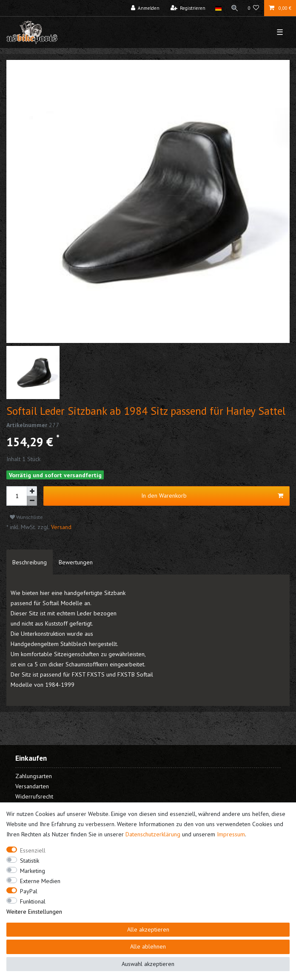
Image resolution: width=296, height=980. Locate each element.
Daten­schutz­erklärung (153, 834)
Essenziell (33, 850)
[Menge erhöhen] (32, 491)
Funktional (33, 901)
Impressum (231, 834)
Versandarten (32, 786)
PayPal (29, 891)
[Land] (218, 8)
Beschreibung (30, 562)
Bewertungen (76, 562)
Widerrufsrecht (34, 796)
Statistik (30, 861)
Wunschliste (26, 517)
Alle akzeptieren (148, 929)
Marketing (33, 871)
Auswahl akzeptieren (148, 964)
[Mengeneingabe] (17, 496)
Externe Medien (40, 881)
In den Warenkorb (212, 496)
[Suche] (235, 8)
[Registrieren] (188, 8)
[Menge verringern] (32, 501)
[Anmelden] (145, 8)
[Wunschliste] (254, 8)
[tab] (30, 562)
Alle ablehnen (148, 946)
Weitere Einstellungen (34, 912)
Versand (60, 527)
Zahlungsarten (34, 776)
